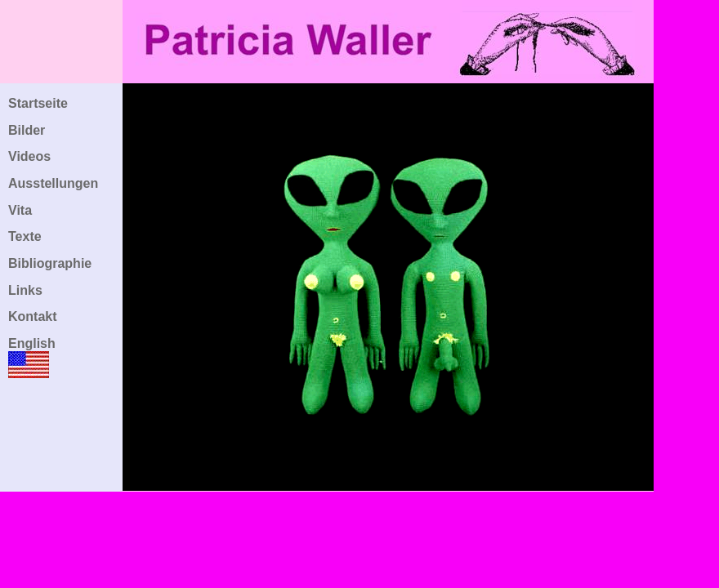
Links (25, 290)
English (32, 343)
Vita (20, 210)
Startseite (38, 103)
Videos (29, 156)
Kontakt (33, 316)
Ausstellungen (53, 183)
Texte (25, 236)
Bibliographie (50, 263)
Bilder (27, 130)
